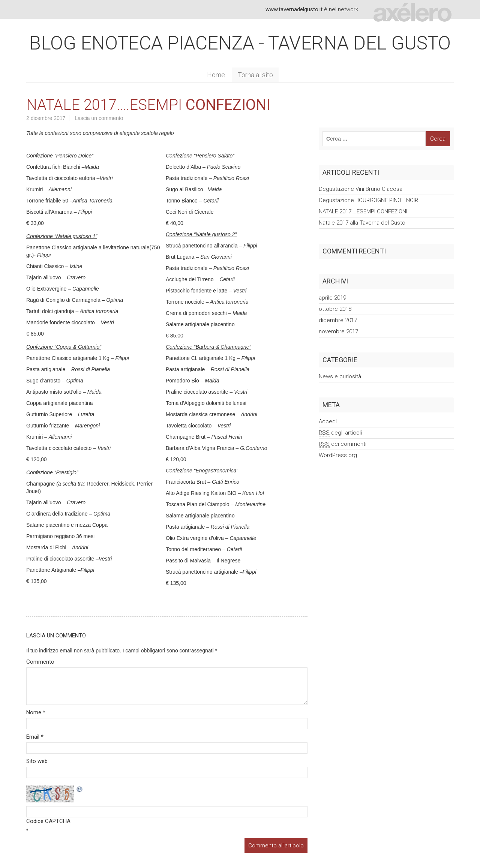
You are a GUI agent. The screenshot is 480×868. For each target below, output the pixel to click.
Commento (40, 662)
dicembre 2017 (338, 320)
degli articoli (340, 433)
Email (35, 737)
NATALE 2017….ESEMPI (363, 211)
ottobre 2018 (335, 309)
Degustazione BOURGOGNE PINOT (368, 200)
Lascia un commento (99, 118)
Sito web (37, 761)
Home (216, 75)
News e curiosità (340, 376)
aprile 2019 (332, 298)
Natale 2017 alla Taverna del (362, 223)
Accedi (328, 421)
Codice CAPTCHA (48, 821)
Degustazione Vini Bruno (361, 189)
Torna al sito (255, 75)
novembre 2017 (338, 331)
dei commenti (343, 444)
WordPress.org (338, 455)
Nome (36, 712)
